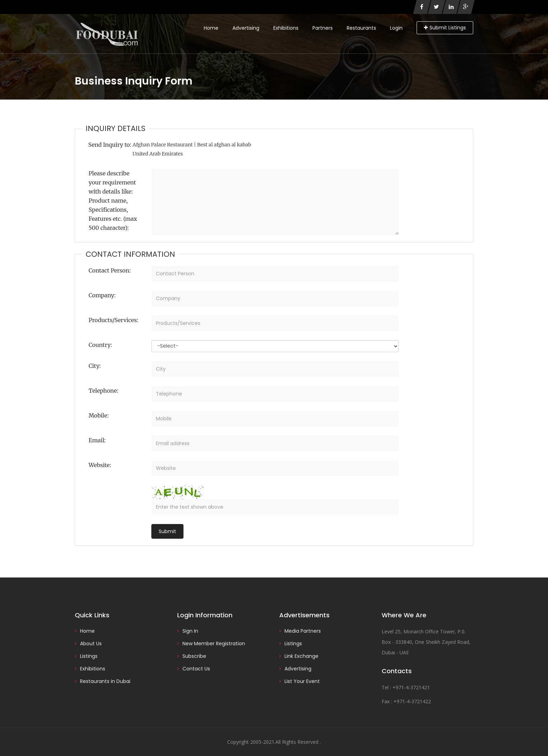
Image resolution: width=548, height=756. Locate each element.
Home (211, 28)
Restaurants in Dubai (105, 681)
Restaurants (361, 28)
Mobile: (99, 415)
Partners (323, 28)
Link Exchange (301, 656)
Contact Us (196, 669)
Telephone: (104, 391)
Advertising (246, 28)
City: (95, 366)
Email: (97, 440)
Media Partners (303, 631)
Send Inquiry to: (110, 145)
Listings (89, 656)
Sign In (190, 631)
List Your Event (302, 681)
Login (396, 28)
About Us (91, 644)
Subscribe (194, 656)
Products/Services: (114, 320)
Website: (100, 465)
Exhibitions (286, 28)
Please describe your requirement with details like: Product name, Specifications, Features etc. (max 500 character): (113, 201)
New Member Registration (214, 644)
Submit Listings (445, 28)
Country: (100, 345)
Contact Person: (110, 270)
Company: (102, 295)
